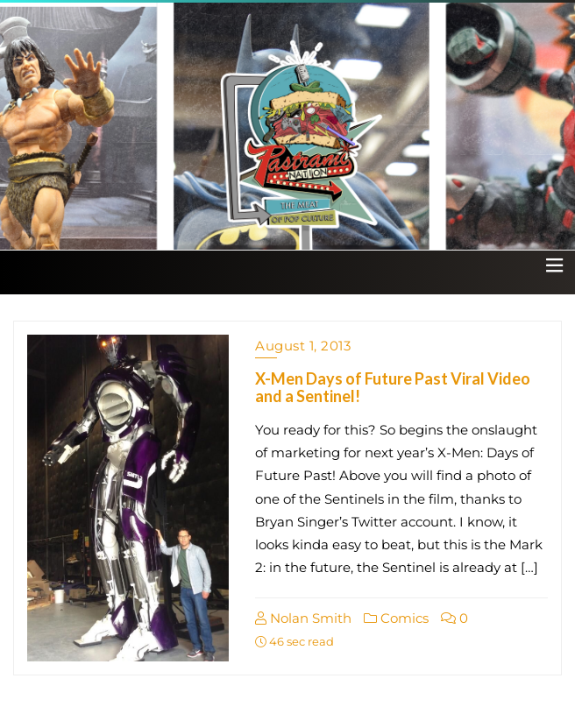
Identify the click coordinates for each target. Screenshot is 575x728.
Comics (396, 618)
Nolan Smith (303, 618)
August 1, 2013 (303, 346)
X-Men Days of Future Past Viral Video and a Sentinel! (393, 387)
